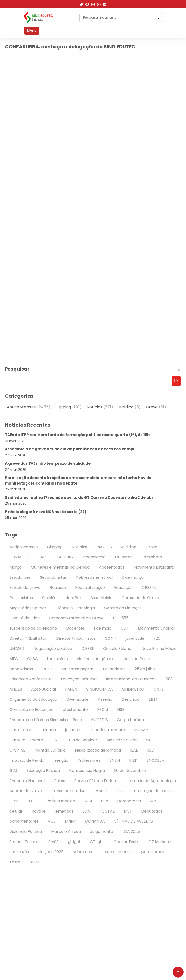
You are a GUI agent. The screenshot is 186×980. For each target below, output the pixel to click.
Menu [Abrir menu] (32, 30)
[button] (176, 381)
